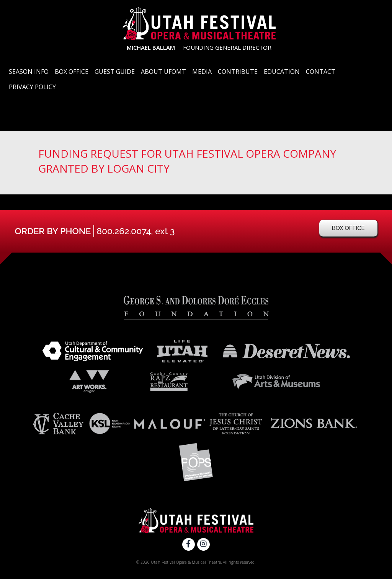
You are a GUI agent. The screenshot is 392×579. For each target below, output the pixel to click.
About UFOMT (163, 72)
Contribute (238, 72)
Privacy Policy (32, 87)
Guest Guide (115, 72)
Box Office (72, 72)
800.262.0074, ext (136, 231)
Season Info (29, 72)
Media (202, 72)
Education (282, 72)
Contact (321, 72)
